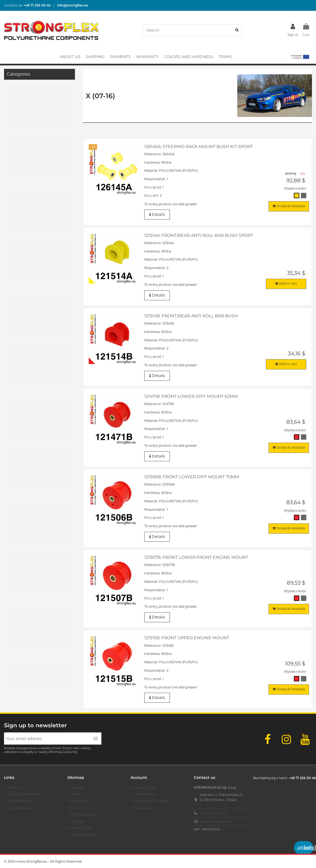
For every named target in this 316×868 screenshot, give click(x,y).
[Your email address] (47, 739)
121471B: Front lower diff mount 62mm (191, 396)
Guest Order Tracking (151, 801)
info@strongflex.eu (215, 821)
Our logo (78, 821)
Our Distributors (20, 808)
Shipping (78, 787)
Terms (76, 794)
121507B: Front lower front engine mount (196, 557)
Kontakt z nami (83, 835)
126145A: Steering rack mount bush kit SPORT (198, 147)
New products (19, 801)
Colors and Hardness (24, 794)
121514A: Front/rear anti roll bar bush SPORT (199, 235)
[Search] (237, 30)
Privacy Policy (82, 828)
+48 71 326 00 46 (213, 813)
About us (15, 787)
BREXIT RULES (83, 815)
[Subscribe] (96, 739)
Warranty (78, 808)
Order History (145, 794)
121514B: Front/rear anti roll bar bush (191, 316)
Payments (79, 801)
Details (157, 215)
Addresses (142, 808)
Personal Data (145, 787)
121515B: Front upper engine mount (187, 638)
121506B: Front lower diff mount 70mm (192, 477)
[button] (300, 57)
